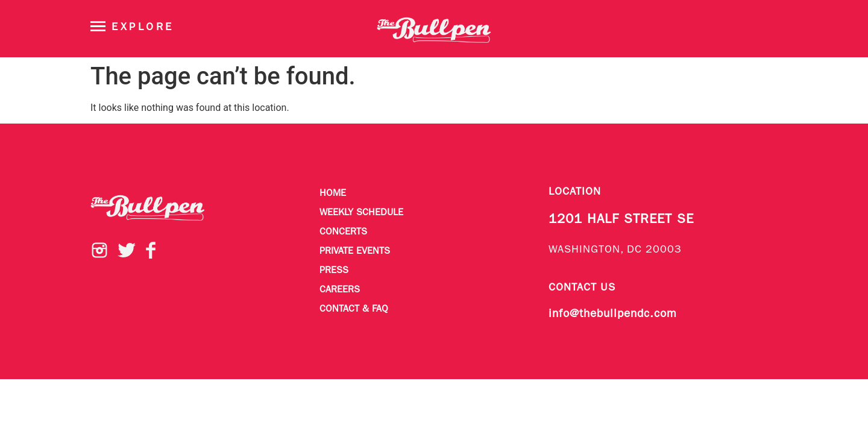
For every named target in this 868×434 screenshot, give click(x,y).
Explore (143, 27)
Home (333, 193)
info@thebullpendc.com (613, 314)
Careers (340, 290)
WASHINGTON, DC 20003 (615, 250)
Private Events (355, 251)
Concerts (343, 232)
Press (334, 271)
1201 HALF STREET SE (621, 220)
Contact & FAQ (354, 309)
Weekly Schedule (361, 213)
